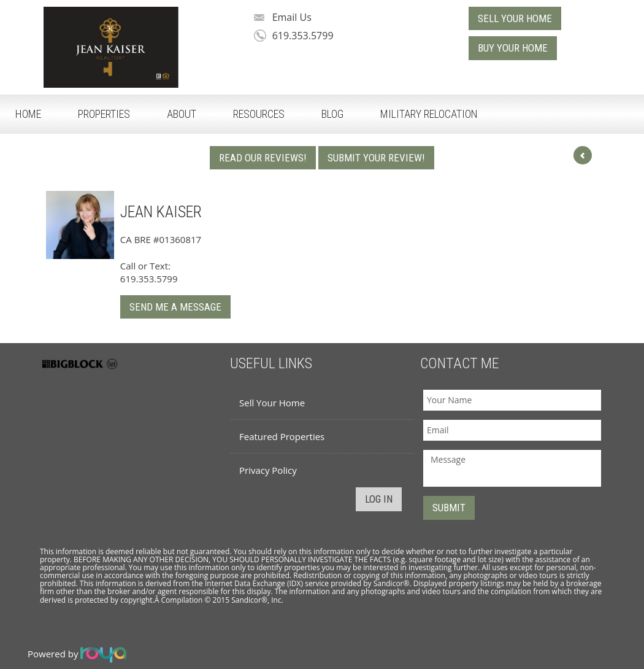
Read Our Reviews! (263, 158)
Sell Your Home (272, 403)
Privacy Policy (268, 470)
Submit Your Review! (376, 158)
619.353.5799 (303, 36)
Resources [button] (259, 114)
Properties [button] (104, 114)
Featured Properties (282, 436)
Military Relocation (429, 114)
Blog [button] (332, 114)
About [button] (182, 114)
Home (28, 114)
